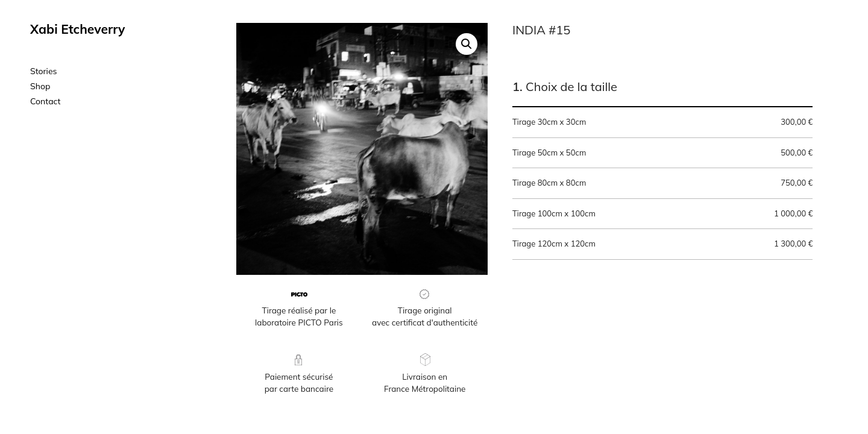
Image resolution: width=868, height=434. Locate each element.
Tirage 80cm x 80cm (662, 183)
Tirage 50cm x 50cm (662, 153)
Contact (45, 101)
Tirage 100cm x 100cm (662, 214)
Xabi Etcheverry (77, 29)
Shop (40, 86)
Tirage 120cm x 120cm (662, 244)
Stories (44, 71)
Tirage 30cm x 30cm (662, 122)
